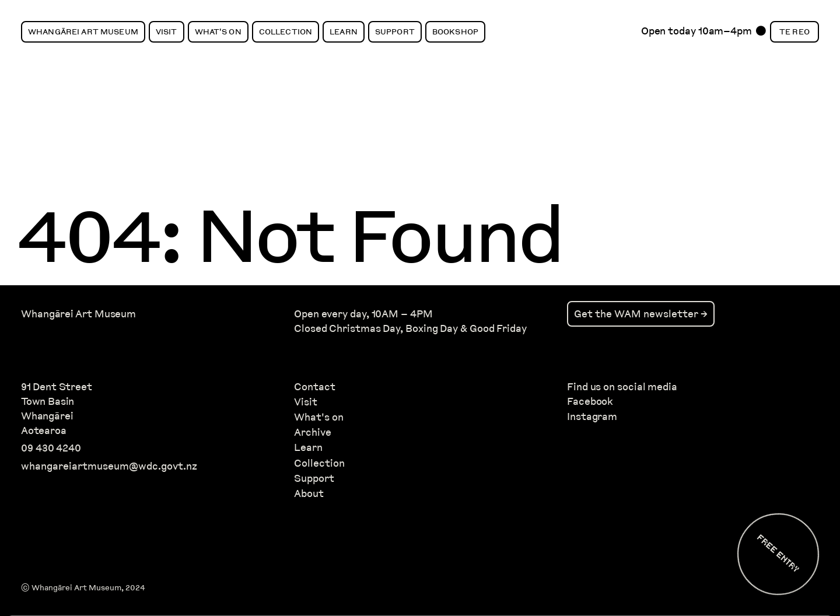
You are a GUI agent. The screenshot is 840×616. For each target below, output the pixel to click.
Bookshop (455, 32)
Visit (167, 32)
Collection (286, 32)
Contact (315, 386)
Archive (313, 432)
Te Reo (794, 32)
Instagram (592, 416)
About (309, 493)
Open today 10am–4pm (696, 34)
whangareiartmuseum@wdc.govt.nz (109, 466)
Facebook (590, 401)
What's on (319, 417)
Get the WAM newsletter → (641, 314)
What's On (218, 32)
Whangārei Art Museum (83, 32)
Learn (344, 32)
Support (395, 32)
